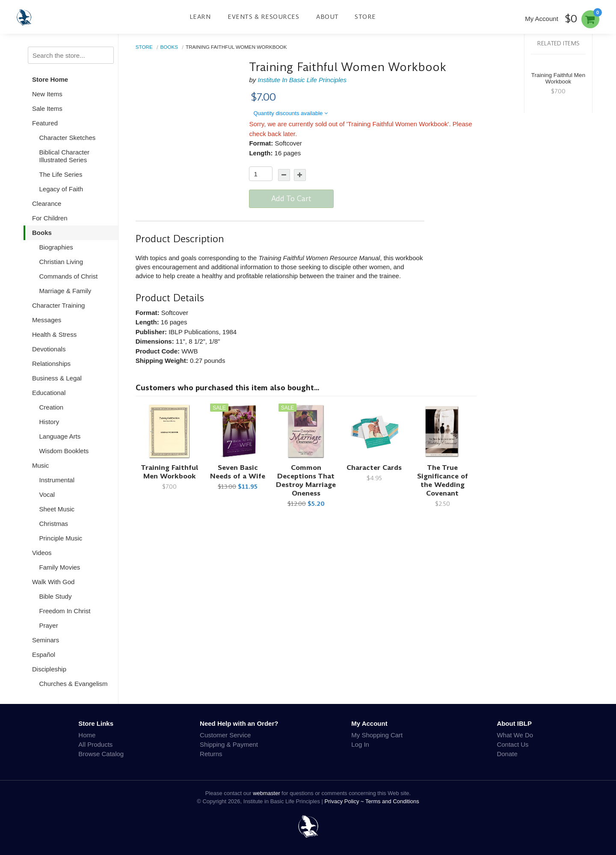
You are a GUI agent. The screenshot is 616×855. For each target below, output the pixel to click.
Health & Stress (54, 334)
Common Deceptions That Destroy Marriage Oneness (306, 480)
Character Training (58, 305)
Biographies (56, 247)
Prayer (49, 625)
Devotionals (49, 349)
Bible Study (56, 596)
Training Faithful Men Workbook (170, 472)
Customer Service (225, 735)
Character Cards (374, 468)
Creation (52, 407)
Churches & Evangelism (74, 684)
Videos (42, 553)
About (327, 17)
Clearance (47, 203)
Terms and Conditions (392, 801)
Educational (49, 393)
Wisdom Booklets (64, 451)
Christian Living (61, 262)
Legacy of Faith (61, 189)
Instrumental (57, 480)
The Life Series (61, 174)
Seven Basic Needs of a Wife (238, 472)
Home (87, 735)
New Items (47, 94)
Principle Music (61, 538)
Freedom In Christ (65, 611)
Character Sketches (68, 138)
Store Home (50, 79)
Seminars (46, 640)
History (49, 422)
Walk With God (53, 582)
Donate (507, 754)
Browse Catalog (101, 754)
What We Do (515, 735)
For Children (50, 218)
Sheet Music (57, 509)
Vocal (47, 494)
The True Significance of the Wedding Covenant (443, 480)
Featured (45, 123)
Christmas (54, 524)
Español (44, 655)
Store (365, 17)
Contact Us (512, 744)
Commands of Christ (69, 276)
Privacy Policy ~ (345, 801)
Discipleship (49, 669)
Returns (211, 754)
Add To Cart (291, 199)
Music (40, 465)
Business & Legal (57, 378)
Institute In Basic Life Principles (302, 80)
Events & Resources (263, 17)
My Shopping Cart (377, 735)
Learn (200, 17)
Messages (47, 320)
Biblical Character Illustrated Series (65, 156)
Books (42, 233)
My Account (542, 19)
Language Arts (60, 436)
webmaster (267, 793)
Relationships (51, 364)
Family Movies (60, 567)
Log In (360, 744)
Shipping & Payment (229, 744)
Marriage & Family (65, 291)
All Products (95, 744)
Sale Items (47, 108)
